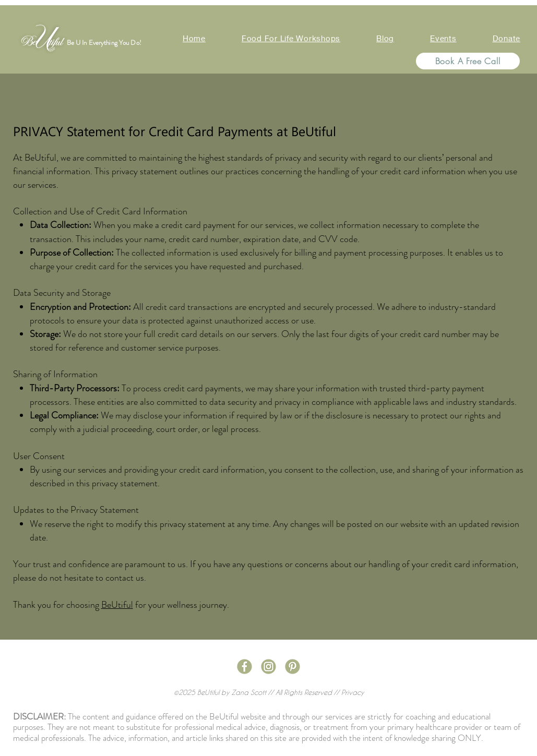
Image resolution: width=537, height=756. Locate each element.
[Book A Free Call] (468, 61)
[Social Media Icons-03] (244, 667)
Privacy (353, 692)
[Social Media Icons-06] (293, 667)
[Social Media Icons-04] (268, 667)
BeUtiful (117, 605)
